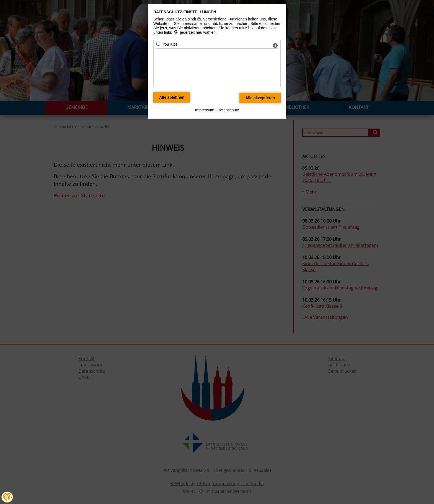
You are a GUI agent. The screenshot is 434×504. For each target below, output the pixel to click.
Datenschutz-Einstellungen (185, 12)
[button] (7, 497)
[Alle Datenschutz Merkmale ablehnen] (172, 97)
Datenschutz (228, 110)
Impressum (205, 110)
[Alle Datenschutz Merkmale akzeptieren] (260, 98)
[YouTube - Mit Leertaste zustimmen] (158, 44)
